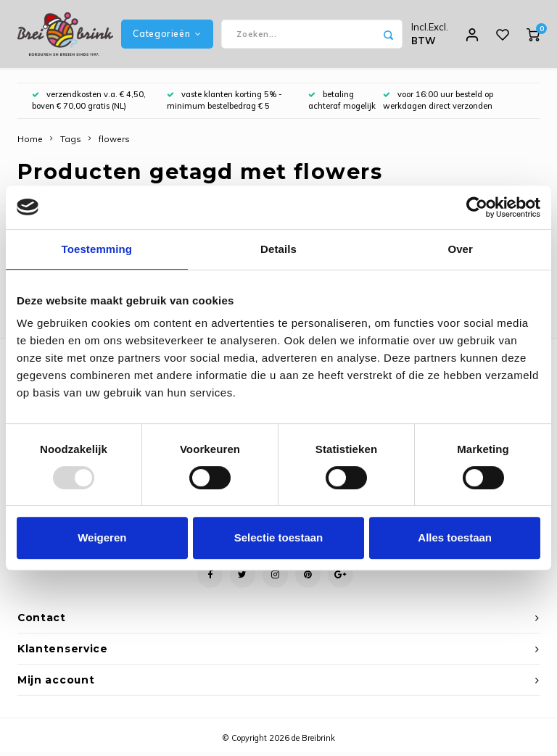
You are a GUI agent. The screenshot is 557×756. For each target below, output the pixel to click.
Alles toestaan (455, 537)
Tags (71, 143)
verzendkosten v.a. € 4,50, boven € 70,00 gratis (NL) (89, 104)
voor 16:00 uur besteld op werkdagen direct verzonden (438, 104)
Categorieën (167, 36)
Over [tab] (460, 249)
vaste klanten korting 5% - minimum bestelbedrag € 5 (224, 104)
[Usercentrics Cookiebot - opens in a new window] (477, 207)
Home (30, 143)
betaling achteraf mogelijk (342, 104)
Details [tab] (278, 249)
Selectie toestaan (279, 537)
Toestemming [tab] (97, 249)
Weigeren (102, 537)
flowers (114, 143)
